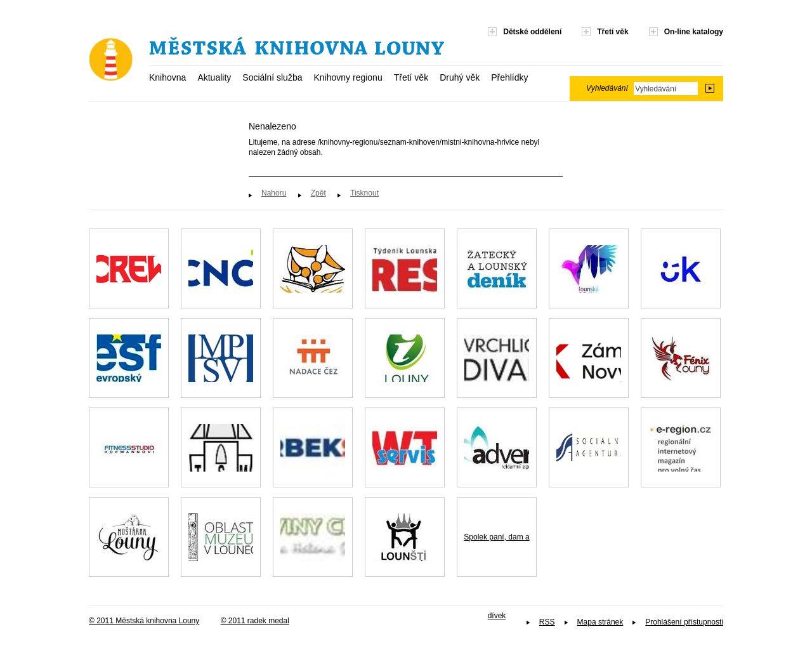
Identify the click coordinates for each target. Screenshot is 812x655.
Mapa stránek (600, 622)
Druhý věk (460, 77)
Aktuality (214, 77)
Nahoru (274, 193)
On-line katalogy (694, 32)
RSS (547, 622)
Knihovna (167, 77)
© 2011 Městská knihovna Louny (144, 621)
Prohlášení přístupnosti (684, 622)
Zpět (318, 193)
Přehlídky (509, 77)
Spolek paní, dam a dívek (496, 554)
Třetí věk (411, 77)
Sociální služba (272, 77)
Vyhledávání (607, 88)
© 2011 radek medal (255, 621)
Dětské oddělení (532, 32)
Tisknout (364, 193)
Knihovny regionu (348, 77)
